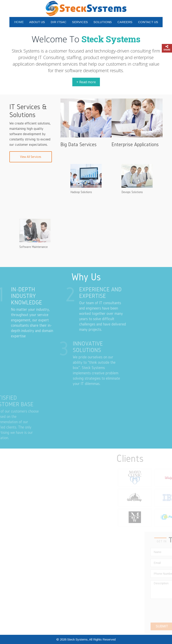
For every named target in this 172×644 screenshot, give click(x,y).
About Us (37, 22)
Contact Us (148, 22)
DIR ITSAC (59, 22)
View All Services (31, 157)
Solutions (103, 22)
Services (80, 22)
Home (19, 22)
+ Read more (86, 82)
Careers (125, 22)
